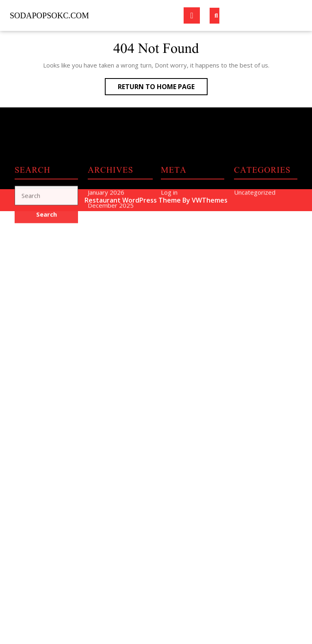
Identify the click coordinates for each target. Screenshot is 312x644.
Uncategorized (255, 239)
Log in (169, 239)
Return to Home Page (163, 88)
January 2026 (106, 239)
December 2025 (111, 252)
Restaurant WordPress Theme (133, 200)
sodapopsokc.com (49, 15)
